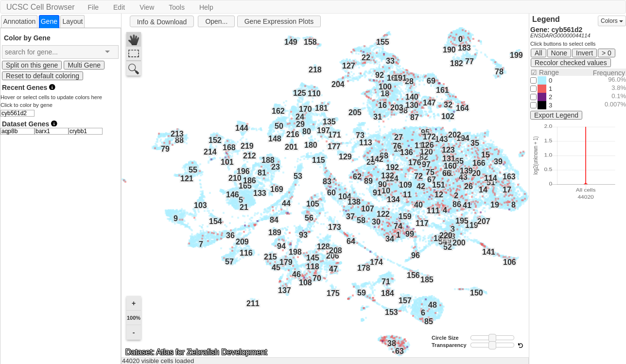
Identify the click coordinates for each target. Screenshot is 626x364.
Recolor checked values (571, 63)
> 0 (607, 53)
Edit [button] (119, 7)
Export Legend (556, 115)
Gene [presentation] (49, 21)
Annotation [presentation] (19, 21)
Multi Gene (84, 65)
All (539, 53)
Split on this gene (32, 65)
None (559, 53)
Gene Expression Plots (279, 21)
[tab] (19, 21)
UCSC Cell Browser (40, 7)
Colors (612, 21)
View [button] (147, 7)
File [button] (93, 7)
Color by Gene (27, 38)
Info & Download (162, 22)
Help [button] (206, 7)
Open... (216, 21)
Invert (584, 53)
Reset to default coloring (43, 76)
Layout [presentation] (72, 21)
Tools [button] (177, 7)
